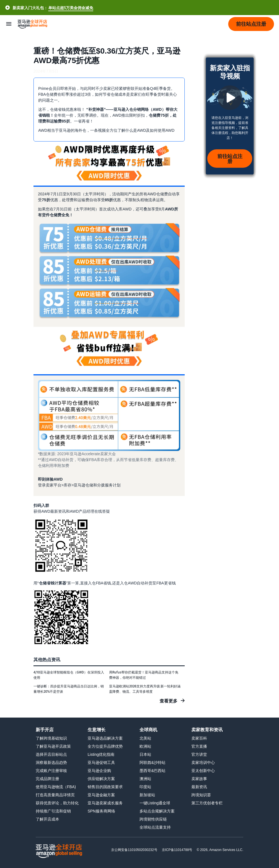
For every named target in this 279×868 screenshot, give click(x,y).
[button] (251, 24)
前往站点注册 (230, 159)
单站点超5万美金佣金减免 (71, 8)
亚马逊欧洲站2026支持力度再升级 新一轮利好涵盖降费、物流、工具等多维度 (145, 689)
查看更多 (169, 701)
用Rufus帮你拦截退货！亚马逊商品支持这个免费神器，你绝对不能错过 (144, 675)
